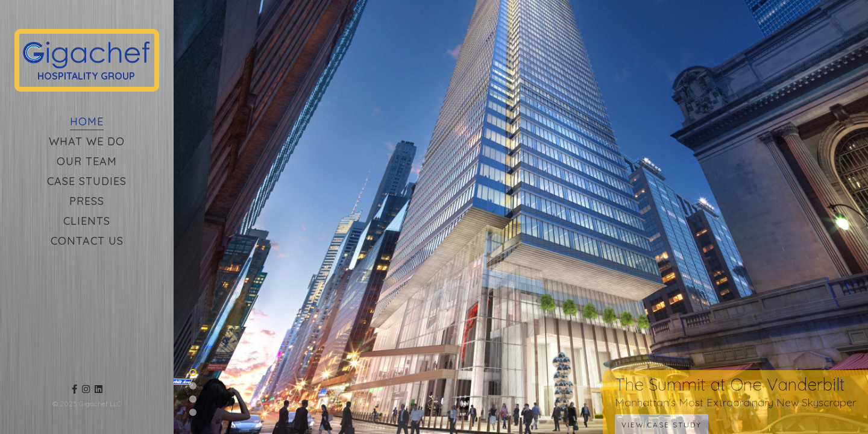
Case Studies (87, 181)
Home (87, 121)
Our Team (87, 161)
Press (87, 201)
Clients (87, 221)
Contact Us (87, 241)
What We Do (87, 141)
